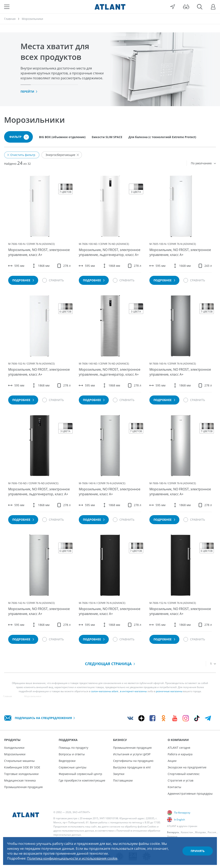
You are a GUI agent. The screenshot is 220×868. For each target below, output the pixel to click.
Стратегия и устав (180, 780)
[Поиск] (200, 7)
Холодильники (14, 748)
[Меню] (7, 7)
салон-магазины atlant (105, 691)
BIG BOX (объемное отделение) (62, 137)
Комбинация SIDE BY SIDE (22, 767)
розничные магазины (169, 691)
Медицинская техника (20, 780)
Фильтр (19, 137)
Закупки (119, 774)
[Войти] (213, 7)
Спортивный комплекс (184, 774)
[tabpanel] (110, 69)
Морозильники (15, 754)
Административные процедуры (190, 794)
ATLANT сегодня (179, 748)
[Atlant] (110, 7)
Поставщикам (123, 780)
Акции (172, 761)
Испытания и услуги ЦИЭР (132, 754)
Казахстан (187, 832)
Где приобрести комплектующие (82, 780)
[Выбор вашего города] (173, 7)
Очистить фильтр (21, 155)
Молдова (200, 832)
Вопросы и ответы (72, 754)
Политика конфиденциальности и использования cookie (72, 858)
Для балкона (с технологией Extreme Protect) (162, 137)
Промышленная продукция (23, 787)
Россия (212, 832)
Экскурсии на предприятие (187, 767)
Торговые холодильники (21, 774)
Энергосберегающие (62, 155)
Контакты (174, 787)
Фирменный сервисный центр (80, 774)
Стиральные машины (19, 761)
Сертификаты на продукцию (133, 761)
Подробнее (23, 280)
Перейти (29, 91)
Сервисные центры (73, 767)
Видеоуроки (67, 761)
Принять (198, 851)
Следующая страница (110, 664)
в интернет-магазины (133, 691)
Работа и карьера (180, 754)
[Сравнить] (53, 280)
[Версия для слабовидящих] (186, 7)
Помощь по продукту (73, 748)
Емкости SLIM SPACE (107, 137)
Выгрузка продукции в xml (132, 767)
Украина (172, 836)
